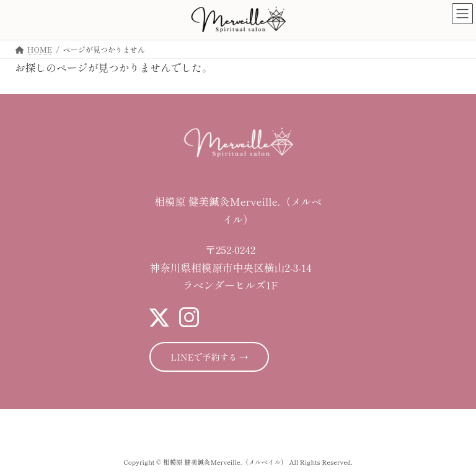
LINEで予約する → (209, 357)
